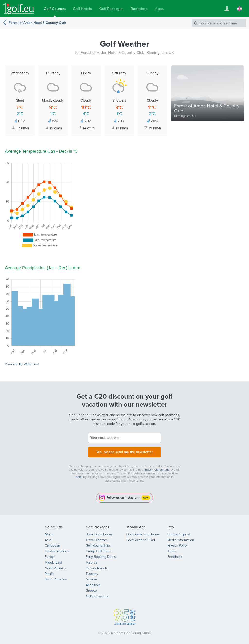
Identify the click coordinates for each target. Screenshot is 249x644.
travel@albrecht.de (157, 469)
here (79, 476)
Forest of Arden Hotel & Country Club (37, 23)
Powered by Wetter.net (22, 364)
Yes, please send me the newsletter (124, 451)
